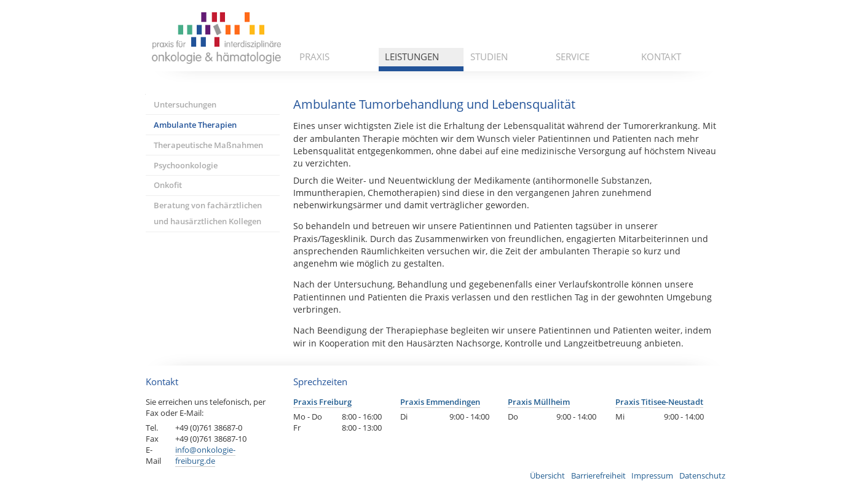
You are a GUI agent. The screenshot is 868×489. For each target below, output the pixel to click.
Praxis (314, 57)
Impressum (652, 475)
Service (573, 57)
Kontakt (661, 57)
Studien (489, 57)
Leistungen (412, 57)
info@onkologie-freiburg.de (205, 455)
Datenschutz (702, 475)
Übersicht (547, 475)
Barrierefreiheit (598, 475)
